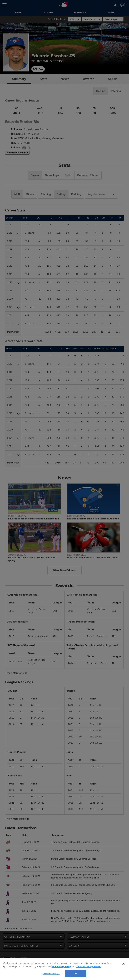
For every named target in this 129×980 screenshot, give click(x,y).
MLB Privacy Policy (61, 967)
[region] (64, 969)
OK (76, 973)
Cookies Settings (51, 973)
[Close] (123, 964)
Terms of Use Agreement (89, 967)
